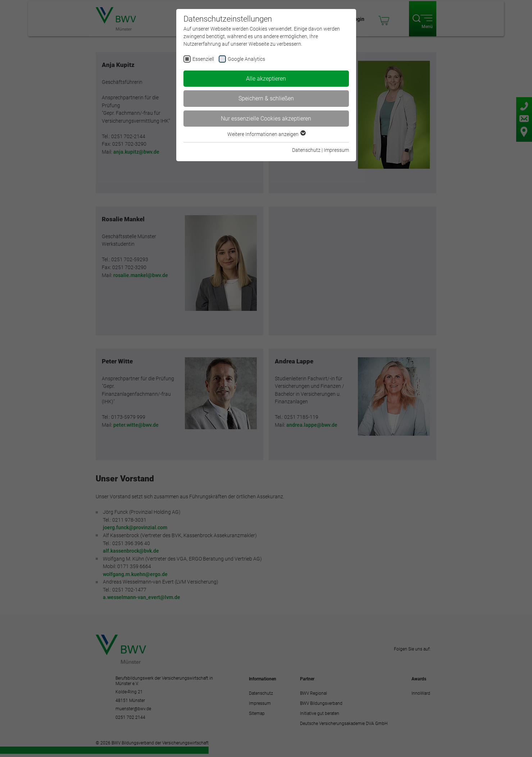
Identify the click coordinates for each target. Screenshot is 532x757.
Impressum (336, 150)
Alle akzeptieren (266, 79)
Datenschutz (306, 150)
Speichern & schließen (266, 98)
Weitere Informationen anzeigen (266, 134)
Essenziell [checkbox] (203, 59)
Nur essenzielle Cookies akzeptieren (266, 119)
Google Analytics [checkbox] (246, 59)
